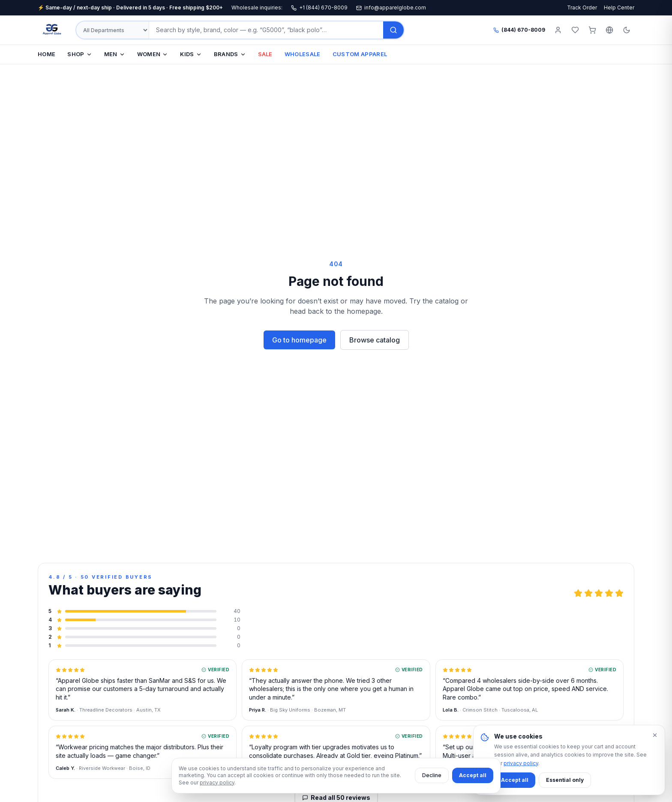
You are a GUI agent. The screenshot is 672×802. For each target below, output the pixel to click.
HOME (46, 54)
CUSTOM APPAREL (360, 54)
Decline (432, 775)
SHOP (79, 54)
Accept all (473, 775)
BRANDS (230, 54)
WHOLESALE (303, 54)
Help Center (619, 8)
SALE (265, 54)
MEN (115, 54)
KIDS (191, 54)
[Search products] (266, 30)
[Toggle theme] (627, 30)
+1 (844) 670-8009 (319, 8)
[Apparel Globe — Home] (52, 30)
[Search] (393, 30)
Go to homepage (299, 340)
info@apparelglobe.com (391, 8)
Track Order (582, 8)
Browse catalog (375, 340)
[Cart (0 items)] (592, 30)
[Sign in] (558, 30)
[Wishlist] (575, 30)
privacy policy (217, 782)
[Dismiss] (655, 735)
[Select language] (609, 30)
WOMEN (153, 54)
